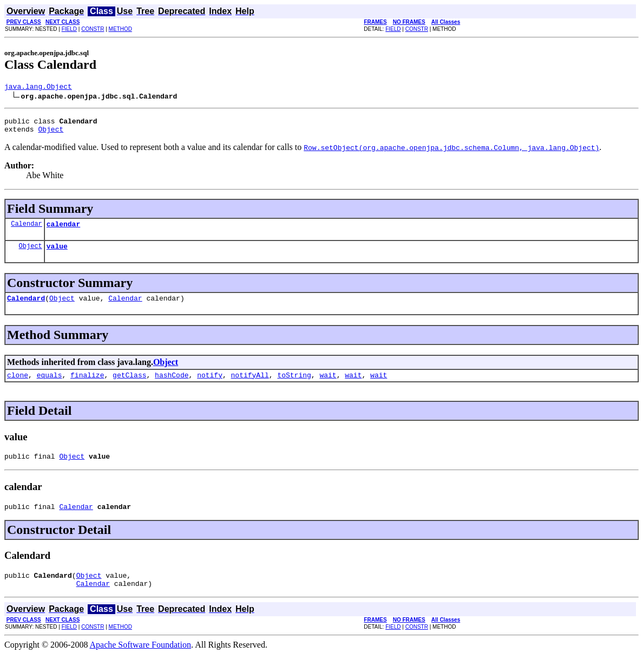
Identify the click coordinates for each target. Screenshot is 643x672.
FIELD (69, 29)
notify (210, 386)
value (57, 254)
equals (50, 386)
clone (18, 386)
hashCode (172, 386)
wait (328, 386)
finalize (87, 386)
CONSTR (93, 29)
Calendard (26, 308)
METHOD (120, 29)
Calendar (27, 230)
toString (294, 386)
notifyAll (250, 386)
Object (51, 134)
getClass (129, 386)
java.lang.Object (38, 88)
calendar (63, 230)
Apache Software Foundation (141, 663)
